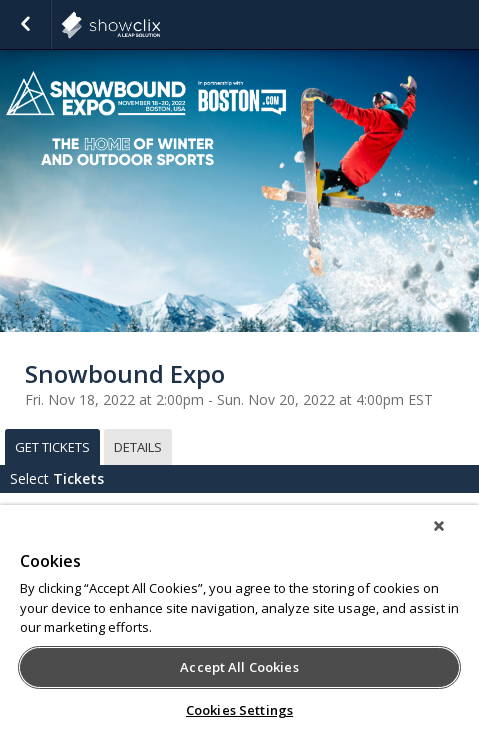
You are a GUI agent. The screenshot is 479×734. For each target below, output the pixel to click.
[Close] (439, 526)
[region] (239, 619)
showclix (160, 25)
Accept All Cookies (239, 667)
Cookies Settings (239, 710)
